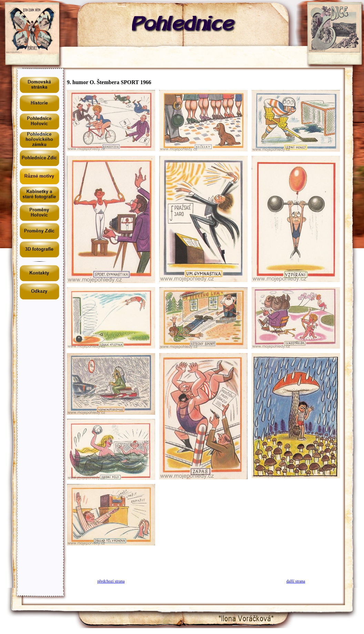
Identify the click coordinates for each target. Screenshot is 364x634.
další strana (296, 581)
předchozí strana (111, 581)
